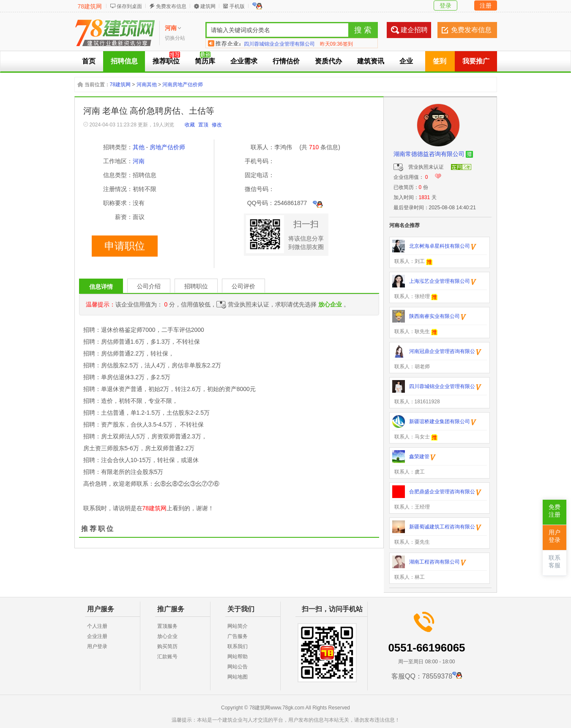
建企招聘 (414, 30)
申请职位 (125, 246)
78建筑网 (90, 6)
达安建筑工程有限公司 (269, 43)
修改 (217, 125)
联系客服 (555, 562)
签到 (440, 61)
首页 (89, 61)
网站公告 (238, 667)
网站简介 (238, 626)
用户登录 (97, 646)
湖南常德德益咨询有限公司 (429, 154)
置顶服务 (167, 626)
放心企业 (167, 636)
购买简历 (167, 646)
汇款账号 (167, 657)
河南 (139, 161)
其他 (139, 147)
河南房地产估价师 (183, 85)
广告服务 (238, 636)
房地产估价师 (167, 147)
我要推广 (476, 61)
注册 (486, 5)
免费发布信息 (171, 6)
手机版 (237, 6)
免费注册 (555, 511)
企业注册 (97, 636)
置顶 (203, 125)
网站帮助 (238, 657)
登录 (445, 5)
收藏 (190, 125)
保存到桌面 (129, 6)
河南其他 (147, 85)
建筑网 (208, 6)
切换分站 (175, 38)
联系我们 (238, 646)
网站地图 (238, 677)
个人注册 (97, 626)
